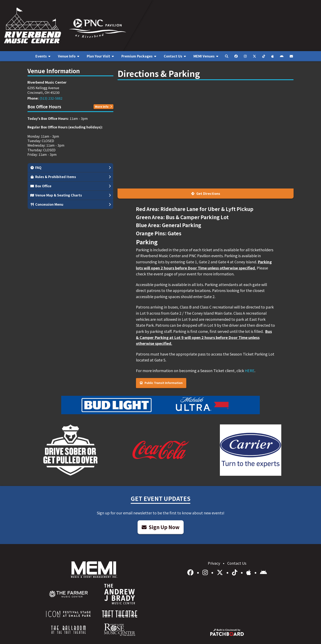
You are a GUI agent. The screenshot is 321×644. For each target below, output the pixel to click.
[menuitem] (43, 56)
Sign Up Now (161, 527)
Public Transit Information (161, 383)
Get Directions (206, 193)
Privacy (214, 563)
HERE (250, 370)
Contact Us (237, 563)
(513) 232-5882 (51, 98)
